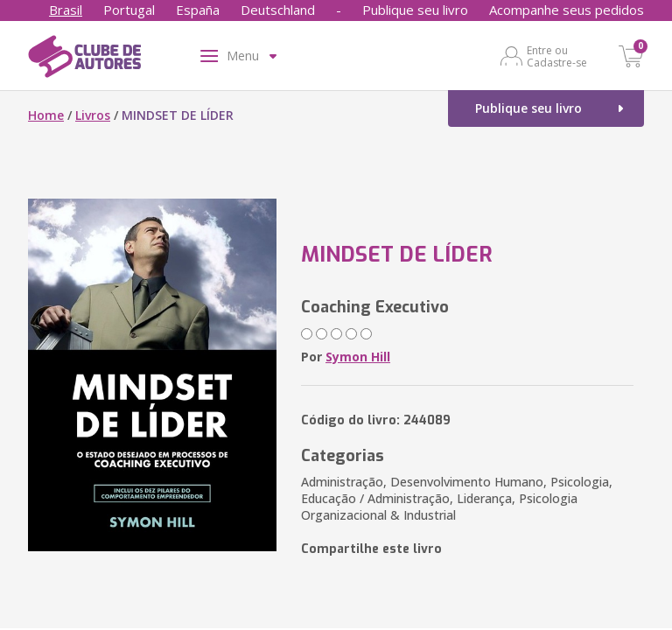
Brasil (66, 10)
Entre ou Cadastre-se (557, 56)
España (198, 10)
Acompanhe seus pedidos (567, 10)
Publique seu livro (415, 10)
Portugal (129, 10)
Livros (93, 115)
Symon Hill (358, 357)
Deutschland (278, 10)
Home (46, 115)
